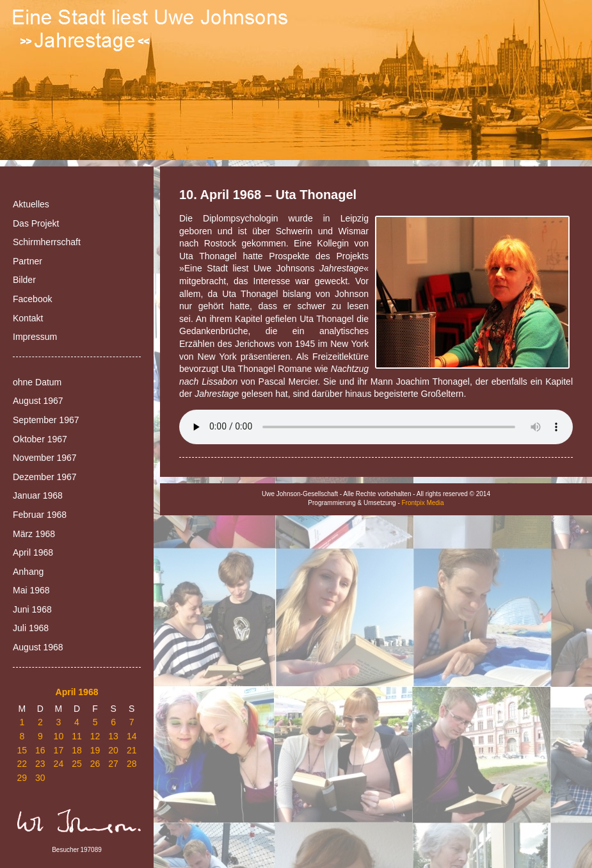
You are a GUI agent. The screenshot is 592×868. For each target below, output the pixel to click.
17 (59, 750)
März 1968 (34, 534)
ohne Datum (37, 382)
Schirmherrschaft (47, 242)
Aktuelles (31, 204)
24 (59, 764)
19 (95, 750)
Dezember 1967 (45, 477)
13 (113, 736)
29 (22, 778)
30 (40, 778)
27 (113, 764)
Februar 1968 (40, 515)
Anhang (28, 572)
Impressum (35, 337)
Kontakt (28, 318)
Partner (28, 261)
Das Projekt (36, 223)
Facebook (32, 299)
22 (22, 764)
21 (132, 750)
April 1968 (33, 552)
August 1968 (38, 647)
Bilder (24, 280)
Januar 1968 (38, 495)
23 (40, 764)
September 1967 (46, 420)
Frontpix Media (423, 503)
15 (22, 750)
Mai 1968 (31, 590)
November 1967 (45, 458)
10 (59, 736)
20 (113, 750)
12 (95, 736)
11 (77, 736)
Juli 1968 (31, 628)
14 (132, 736)
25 (77, 764)
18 (77, 750)
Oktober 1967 (40, 439)
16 (40, 750)
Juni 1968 (32, 609)
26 (95, 764)
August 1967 (38, 401)
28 (132, 764)
